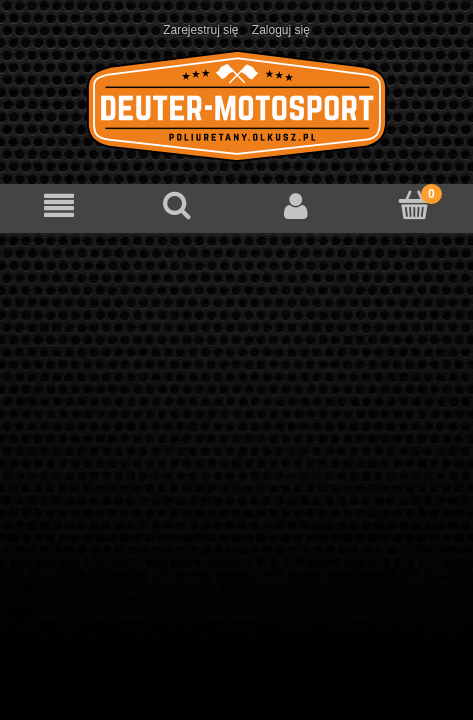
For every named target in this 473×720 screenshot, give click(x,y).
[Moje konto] (296, 205)
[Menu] (59, 205)
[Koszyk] (414, 204)
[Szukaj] (177, 204)
